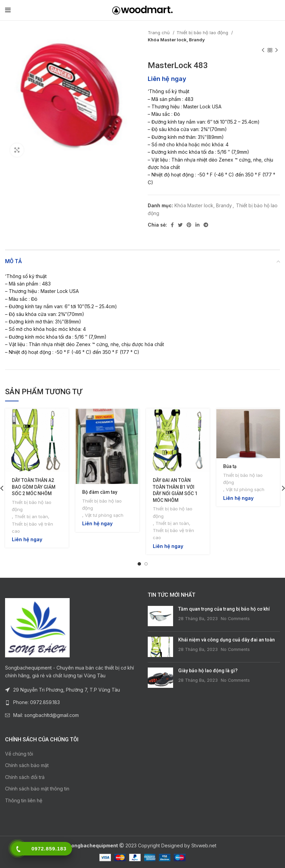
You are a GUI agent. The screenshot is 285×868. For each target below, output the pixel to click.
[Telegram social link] (206, 225)
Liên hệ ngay (167, 79)
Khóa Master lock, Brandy (176, 40)
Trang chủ (159, 33)
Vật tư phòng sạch (104, 515)
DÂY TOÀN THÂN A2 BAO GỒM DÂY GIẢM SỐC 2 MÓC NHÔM (34, 487)
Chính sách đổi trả (25, 777)
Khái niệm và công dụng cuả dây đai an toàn (227, 640)
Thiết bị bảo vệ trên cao (32, 527)
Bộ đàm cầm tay (100, 492)
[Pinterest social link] (189, 225)
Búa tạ (230, 466)
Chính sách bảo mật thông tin (37, 789)
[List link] (71, 702)
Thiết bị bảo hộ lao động (203, 33)
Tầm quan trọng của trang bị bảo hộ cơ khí (224, 609)
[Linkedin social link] (197, 225)
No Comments (235, 619)
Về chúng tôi (19, 754)
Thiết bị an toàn (31, 516)
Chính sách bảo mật (27, 765)
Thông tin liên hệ (24, 800)
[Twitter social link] (180, 225)
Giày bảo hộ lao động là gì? (208, 671)
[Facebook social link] (172, 225)
